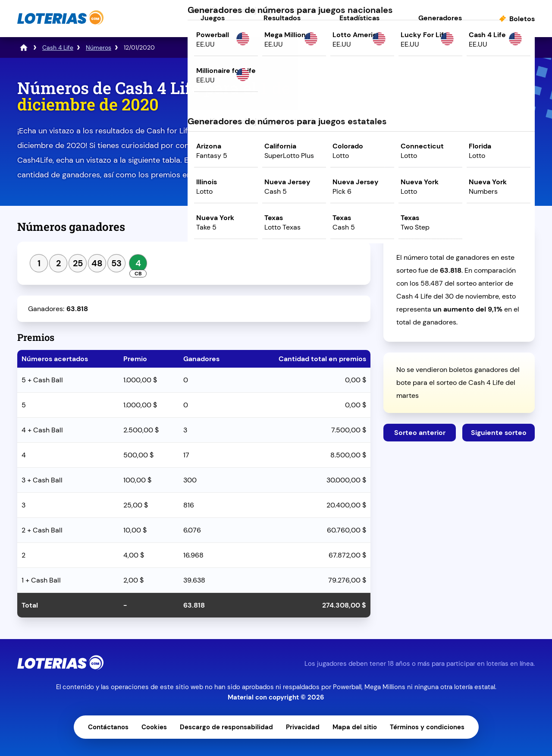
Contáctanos (108, 727)
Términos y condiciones (427, 727)
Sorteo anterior (420, 433)
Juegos (213, 18)
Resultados (282, 18)
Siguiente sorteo (499, 433)
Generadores (440, 18)
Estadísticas (359, 18)
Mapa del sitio (355, 727)
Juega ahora (459, 154)
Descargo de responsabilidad (226, 727)
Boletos (522, 19)
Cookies (154, 727)
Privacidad (303, 727)
